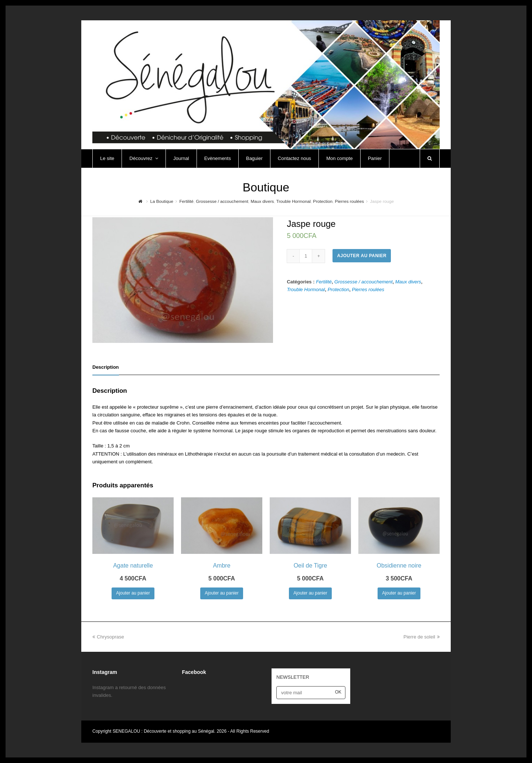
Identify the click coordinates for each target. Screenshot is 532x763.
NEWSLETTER (293, 677)
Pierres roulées (368, 289)
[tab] (106, 367)
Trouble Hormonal (306, 289)
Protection (339, 289)
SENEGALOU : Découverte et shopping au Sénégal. (165, 731)
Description (106, 367)
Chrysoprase (108, 637)
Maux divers (408, 282)
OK (338, 692)
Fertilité (324, 282)
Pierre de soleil (422, 637)
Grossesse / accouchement (364, 282)
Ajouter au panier (362, 256)
